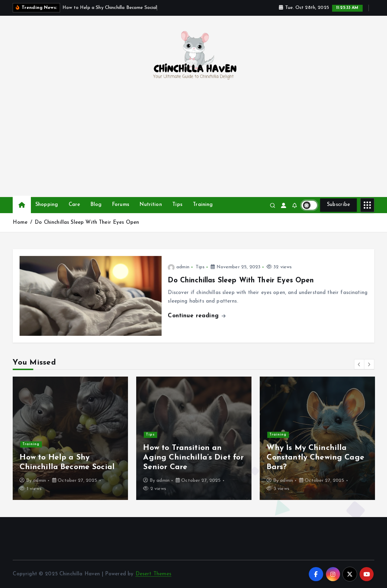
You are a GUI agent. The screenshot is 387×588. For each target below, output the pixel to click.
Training (203, 205)
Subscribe (339, 205)
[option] (70, 438)
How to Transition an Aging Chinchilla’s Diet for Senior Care (193, 458)
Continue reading (197, 316)
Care (74, 205)
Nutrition (151, 205)
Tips (177, 205)
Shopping (47, 205)
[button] (359, 364)
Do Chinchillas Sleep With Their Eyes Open (87, 223)
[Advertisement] (194, 146)
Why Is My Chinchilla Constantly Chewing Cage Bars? (315, 458)
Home (20, 223)
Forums (121, 205)
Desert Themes (154, 574)
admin (178, 267)
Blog (96, 205)
